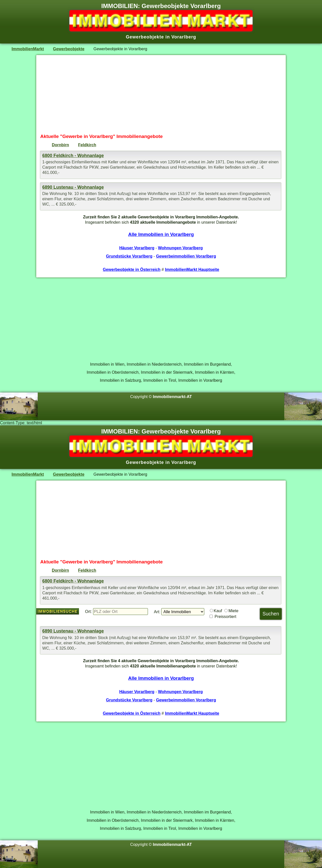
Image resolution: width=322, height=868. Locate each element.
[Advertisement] (161, 94)
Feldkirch (87, 145)
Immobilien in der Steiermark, (167, 372)
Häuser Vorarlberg (137, 248)
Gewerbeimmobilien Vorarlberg (186, 256)
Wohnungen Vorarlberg (180, 248)
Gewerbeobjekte (69, 49)
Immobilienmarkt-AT (172, 397)
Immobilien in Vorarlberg (200, 380)
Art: (157, 612)
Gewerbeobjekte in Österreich (132, 269)
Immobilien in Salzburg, (121, 380)
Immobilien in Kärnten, (215, 372)
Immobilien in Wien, (108, 364)
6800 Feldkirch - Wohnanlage (73, 156)
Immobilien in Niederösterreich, (155, 364)
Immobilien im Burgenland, (208, 364)
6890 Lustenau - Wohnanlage (73, 187)
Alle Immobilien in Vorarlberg (161, 234)
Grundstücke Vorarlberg (129, 256)
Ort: (88, 611)
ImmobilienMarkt (28, 49)
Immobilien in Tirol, (160, 380)
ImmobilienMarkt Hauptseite (192, 269)
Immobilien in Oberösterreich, (113, 372)
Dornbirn (60, 145)
